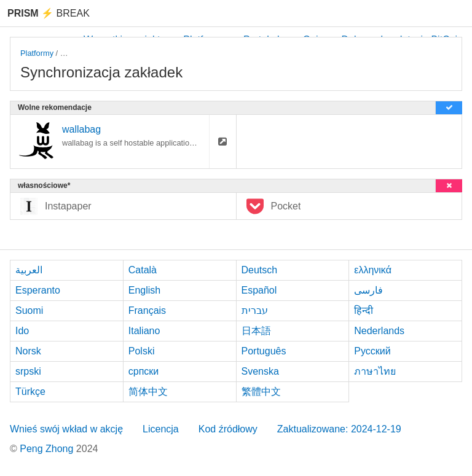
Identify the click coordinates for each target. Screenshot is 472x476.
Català (143, 270)
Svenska (260, 371)
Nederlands (379, 331)
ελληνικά (373, 270)
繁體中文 (261, 392)
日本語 (256, 331)
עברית (255, 310)
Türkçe (30, 392)
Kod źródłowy (228, 429)
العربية (29, 270)
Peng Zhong (48, 449)
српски (144, 371)
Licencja (161, 429)
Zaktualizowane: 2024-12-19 (339, 429)
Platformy (37, 53)
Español (259, 290)
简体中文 (148, 392)
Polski (142, 351)
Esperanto (38, 290)
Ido (22, 331)
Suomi (29, 310)
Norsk (28, 351)
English (144, 290)
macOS (73, 53)
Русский (372, 351)
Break (49, 13)
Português (264, 351)
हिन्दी (364, 310)
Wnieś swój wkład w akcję (66, 429)
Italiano (144, 331)
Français (147, 310)
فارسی (368, 290)
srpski (28, 371)
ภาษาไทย (375, 371)
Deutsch (260, 270)
